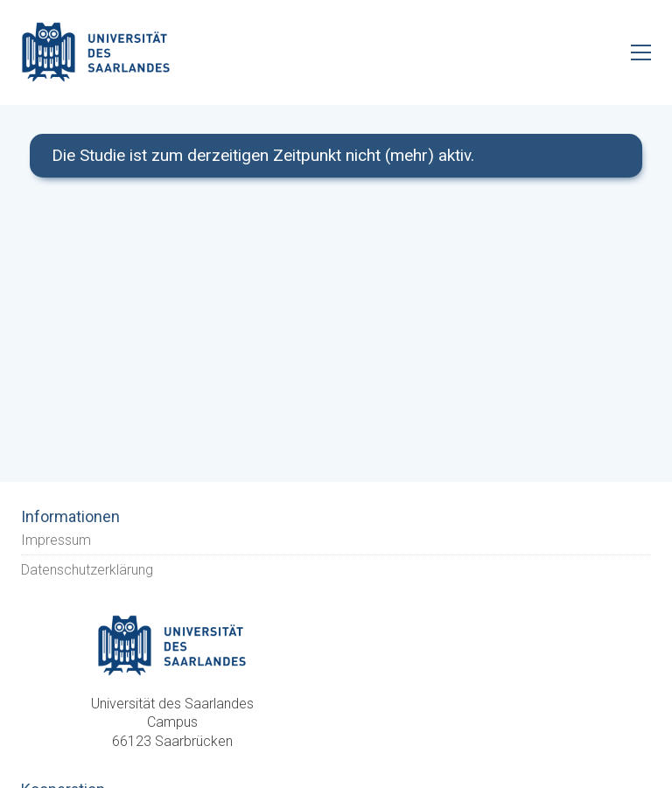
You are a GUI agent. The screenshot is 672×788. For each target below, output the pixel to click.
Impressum (56, 540)
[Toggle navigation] (641, 52)
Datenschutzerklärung (87, 570)
